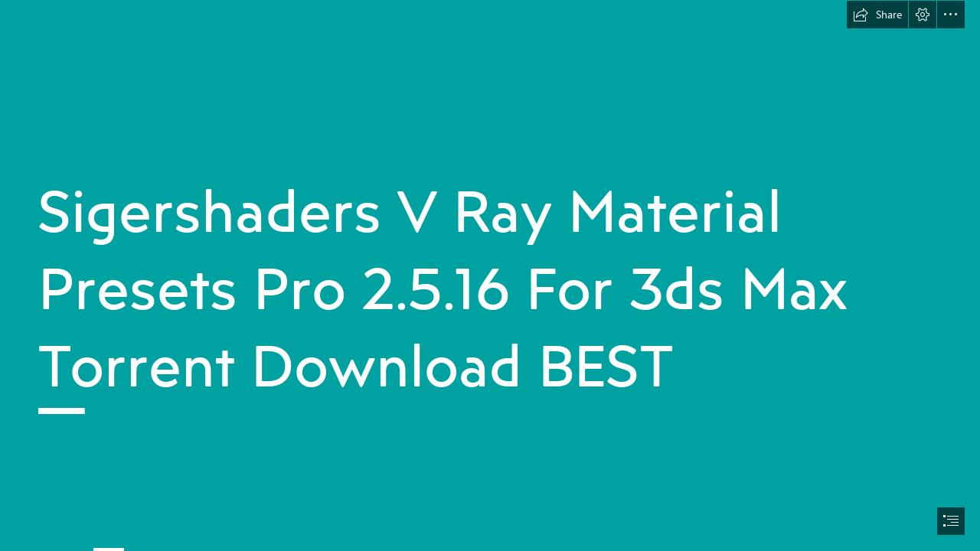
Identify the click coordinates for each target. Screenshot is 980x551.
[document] (490, 275)
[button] (877, 15)
